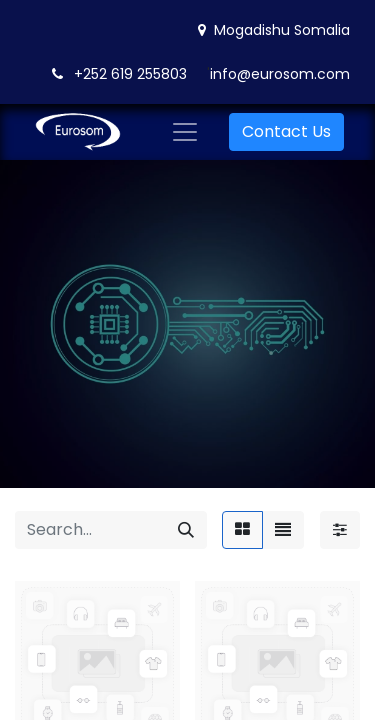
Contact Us (286, 131)
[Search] (186, 530)
